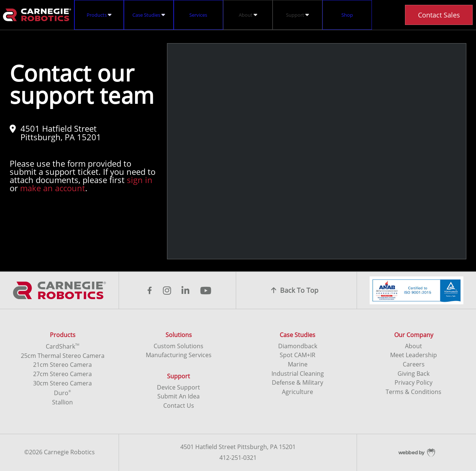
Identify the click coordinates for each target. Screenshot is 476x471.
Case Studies (149, 15)
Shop (347, 15)
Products (99, 15)
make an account (53, 188)
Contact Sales (439, 15)
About (248, 15)
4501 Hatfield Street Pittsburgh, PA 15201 (55, 133)
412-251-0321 (238, 458)
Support (297, 15)
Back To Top (295, 290)
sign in (140, 180)
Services (198, 15)
